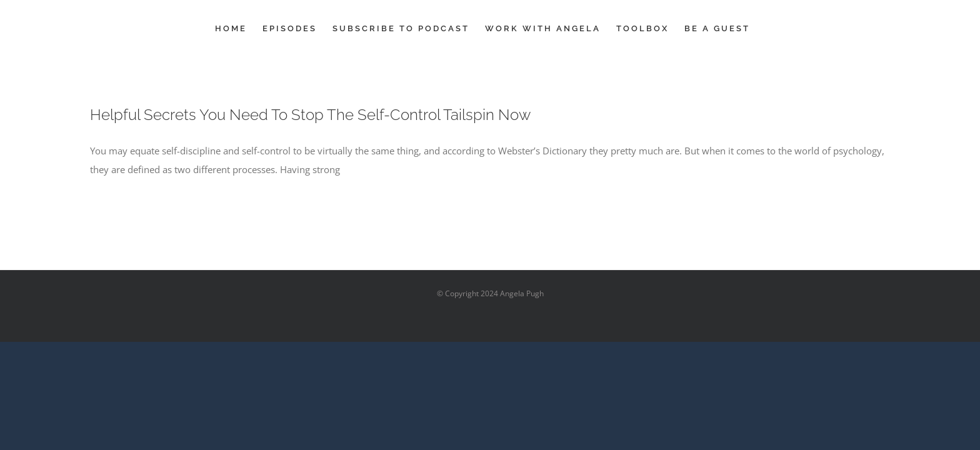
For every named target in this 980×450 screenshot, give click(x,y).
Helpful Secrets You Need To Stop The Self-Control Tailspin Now (310, 115)
